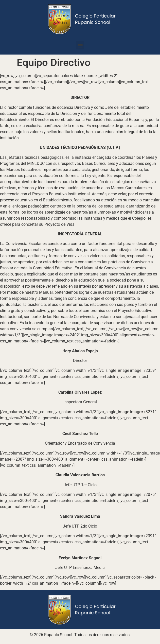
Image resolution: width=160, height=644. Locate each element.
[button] (80, 45)
